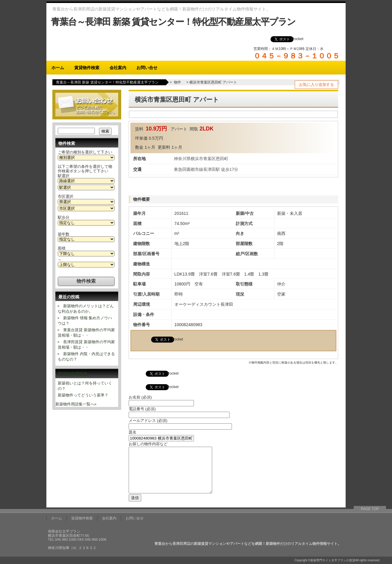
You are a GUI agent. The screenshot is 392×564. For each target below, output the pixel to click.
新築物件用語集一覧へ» (76, 404)
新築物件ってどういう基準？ (83, 395)
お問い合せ (147, 68)
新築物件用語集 (73, 374)
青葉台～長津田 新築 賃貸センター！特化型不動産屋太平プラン (173, 22)
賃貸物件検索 (87, 68)
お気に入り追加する (316, 85)
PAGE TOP (370, 509)
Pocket (297, 39)
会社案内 (118, 68)
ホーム (58, 68)
